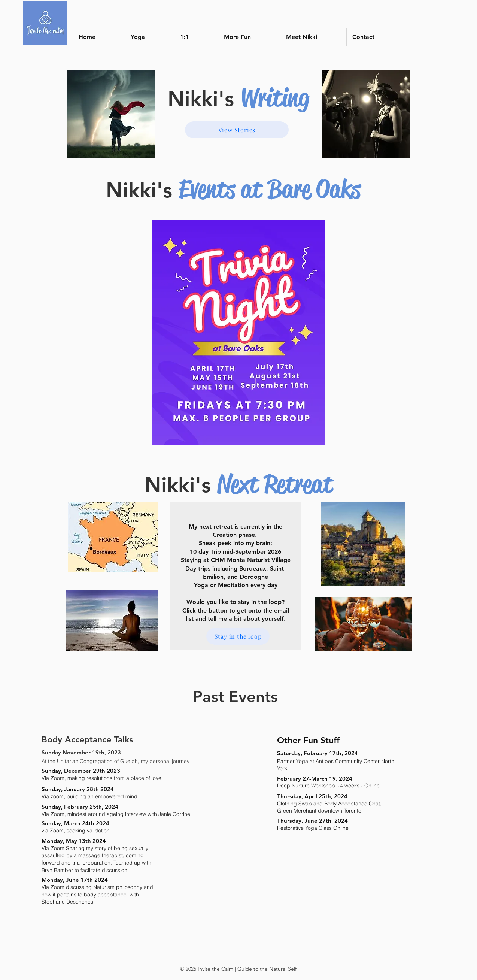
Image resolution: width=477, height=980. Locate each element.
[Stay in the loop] (238, 636)
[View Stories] (237, 130)
